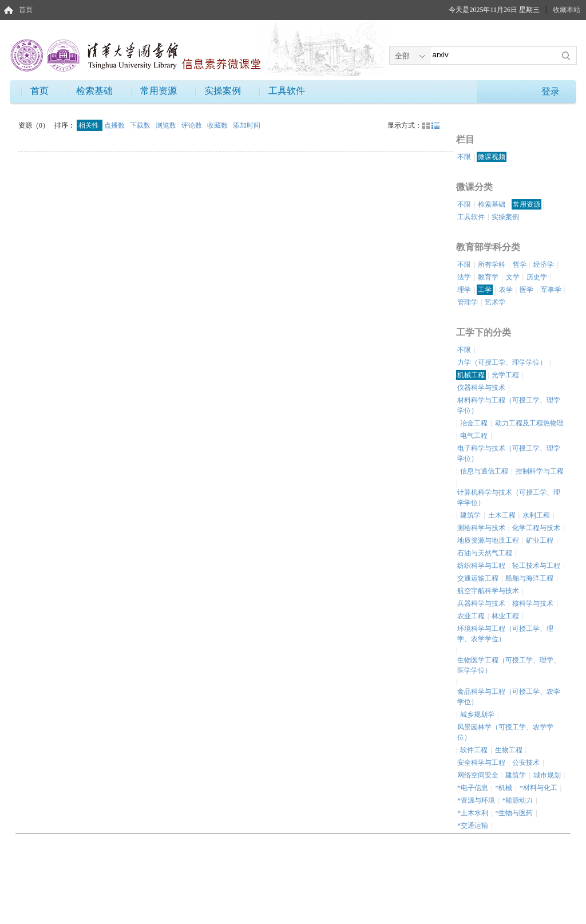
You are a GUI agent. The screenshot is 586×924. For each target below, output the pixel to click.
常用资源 (159, 91)
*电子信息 (473, 788)
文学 (513, 277)
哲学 (520, 264)
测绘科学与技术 (481, 528)
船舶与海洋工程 (529, 578)
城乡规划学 (477, 714)
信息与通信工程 (484, 471)
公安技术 (526, 763)
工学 (485, 290)
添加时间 (247, 125)
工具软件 (287, 91)
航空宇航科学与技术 (488, 591)
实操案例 (223, 91)
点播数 (115, 125)
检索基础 (94, 91)
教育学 (488, 277)
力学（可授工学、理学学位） (502, 362)
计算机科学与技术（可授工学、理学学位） (509, 497)
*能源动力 (517, 800)
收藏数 (218, 125)
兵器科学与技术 (481, 603)
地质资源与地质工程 (488, 540)
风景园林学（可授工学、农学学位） (505, 732)
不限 (464, 157)
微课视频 (492, 157)
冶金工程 (474, 423)
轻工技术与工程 (536, 566)
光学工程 (505, 375)
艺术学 (495, 302)
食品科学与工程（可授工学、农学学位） (509, 697)
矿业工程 (540, 540)
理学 (464, 290)
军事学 (551, 290)
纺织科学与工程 (481, 566)
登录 (551, 91)
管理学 (468, 302)
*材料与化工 (539, 788)
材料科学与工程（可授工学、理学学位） (509, 405)
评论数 (193, 125)
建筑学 (470, 515)
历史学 (537, 277)
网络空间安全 (478, 775)
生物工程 (509, 750)
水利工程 (536, 515)
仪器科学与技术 (481, 388)
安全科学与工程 (481, 763)
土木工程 (502, 515)
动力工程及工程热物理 (529, 423)
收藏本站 (567, 10)
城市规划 (547, 775)
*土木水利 (473, 813)
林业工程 (505, 616)
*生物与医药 (514, 813)
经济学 (544, 264)
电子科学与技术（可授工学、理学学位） (509, 453)
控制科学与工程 (540, 471)
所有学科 (492, 264)
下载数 (141, 125)
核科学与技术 (533, 603)
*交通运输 (473, 826)
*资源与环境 (476, 800)
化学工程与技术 (536, 528)
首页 (26, 10)
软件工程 (474, 750)
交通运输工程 (478, 578)
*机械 (504, 788)
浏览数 (167, 125)
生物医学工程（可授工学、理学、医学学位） (509, 665)
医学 (526, 290)
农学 (506, 290)
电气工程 (474, 436)
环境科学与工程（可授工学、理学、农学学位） (505, 634)
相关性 (90, 125)
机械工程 (471, 375)
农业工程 (471, 616)
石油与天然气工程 (485, 553)
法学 (464, 277)
